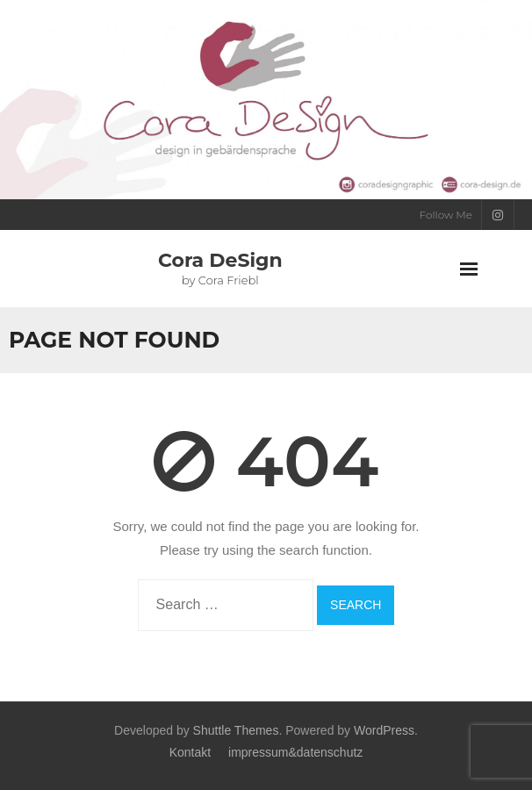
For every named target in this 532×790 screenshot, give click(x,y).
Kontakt (190, 752)
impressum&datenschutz (295, 752)
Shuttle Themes (236, 730)
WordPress (384, 730)
